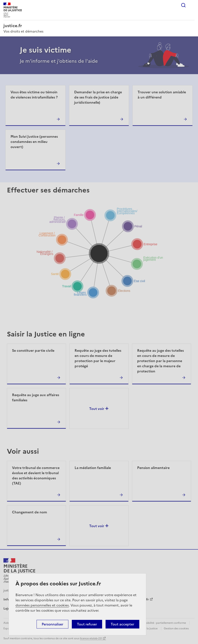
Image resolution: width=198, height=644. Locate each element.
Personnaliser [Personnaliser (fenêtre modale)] (52, 624)
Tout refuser (87, 624)
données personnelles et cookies (42, 605)
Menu (192, 5)
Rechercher (183, 5)
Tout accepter (122, 624)
